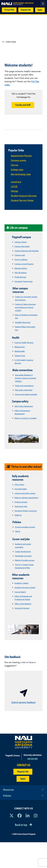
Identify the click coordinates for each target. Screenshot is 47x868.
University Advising (22, 608)
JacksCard (16, 182)
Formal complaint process (25, 527)
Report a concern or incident (26, 418)
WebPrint (18, 515)
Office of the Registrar (23, 604)
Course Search (20, 592)
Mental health (20, 351)
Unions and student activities (26, 394)
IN (3, 42)
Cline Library (19, 484)
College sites (17, 169)
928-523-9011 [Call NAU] (33, 759)
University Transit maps (24, 281)
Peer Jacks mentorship (24, 390)
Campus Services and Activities (27, 251)
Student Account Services (24, 196)
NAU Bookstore (21, 272)
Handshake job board (23, 556)
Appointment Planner (21, 156)
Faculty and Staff (23, 105)
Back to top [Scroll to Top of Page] (21, 825)
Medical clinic (20, 347)
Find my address (21, 259)
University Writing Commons (26, 511)
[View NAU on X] (12, 815)
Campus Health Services (24, 342)
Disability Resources (23, 322)
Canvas (15, 165)
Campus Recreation (22, 246)
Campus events (18, 160)
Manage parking (21, 268)
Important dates (21, 489)
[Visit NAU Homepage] (23, 742)
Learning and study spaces (25, 493)
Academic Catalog (21, 583)
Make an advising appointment (26, 497)
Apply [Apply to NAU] (23, 778)
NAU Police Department (24, 406)
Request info (26, 10)
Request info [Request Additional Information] (23, 771)
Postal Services (20, 277)
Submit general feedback (23, 702)
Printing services (21, 502)
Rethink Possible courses (25, 560)
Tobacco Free (20, 355)
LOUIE (14, 186)
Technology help (21, 506)
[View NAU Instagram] (36, 815)
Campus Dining (21, 242)
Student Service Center (22, 200)
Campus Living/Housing (24, 264)
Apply (40, 10)
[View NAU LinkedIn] (28, 815)
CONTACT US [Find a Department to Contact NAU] (24, 765)
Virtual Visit (9, 10)
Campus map (20, 255)
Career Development (23, 551)
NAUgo (14, 191)
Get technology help (21, 174)
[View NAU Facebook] (20, 815)
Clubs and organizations (24, 385)
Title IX (17, 531)
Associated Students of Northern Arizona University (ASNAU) (26, 378)
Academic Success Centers (25, 587)
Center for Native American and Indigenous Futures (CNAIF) (25, 307)
